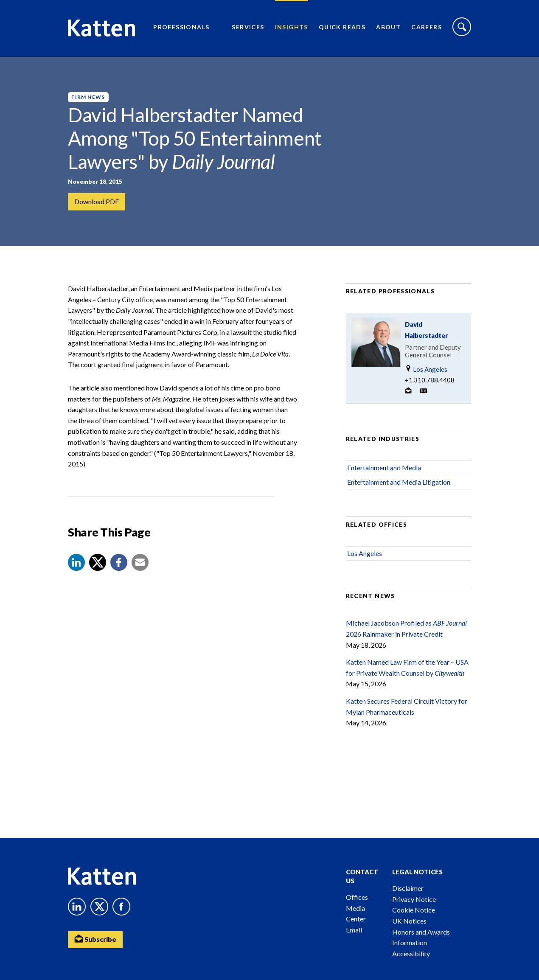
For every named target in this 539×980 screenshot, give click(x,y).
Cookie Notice (414, 910)
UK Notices (409, 921)
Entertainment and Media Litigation (399, 484)
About (388, 28)
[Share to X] (98, 564)
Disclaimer (408, 888)
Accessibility (411, 953)
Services (248, 28)
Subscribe (95, 939)
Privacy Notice (414, 899)
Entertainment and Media (384, 469)
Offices (357, 897)
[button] (76, 564)
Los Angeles (426, 371)
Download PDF (97, 201)
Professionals (181, 28)
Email (354, 930)
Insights (292, 28)
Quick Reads (342, 28)
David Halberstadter (426, 331)
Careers (427, 28)
